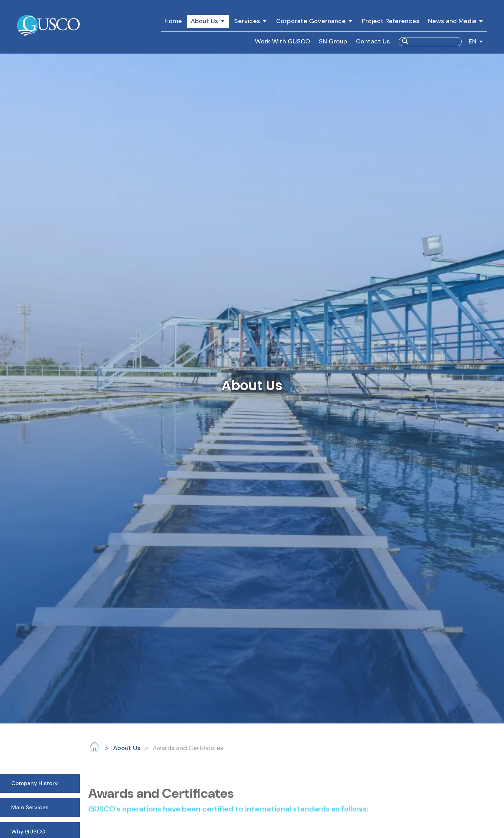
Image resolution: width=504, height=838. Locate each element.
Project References (391, 21)
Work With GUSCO (282, 41)
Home (173, 21)
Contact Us (373, 41)
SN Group (333, 41)
